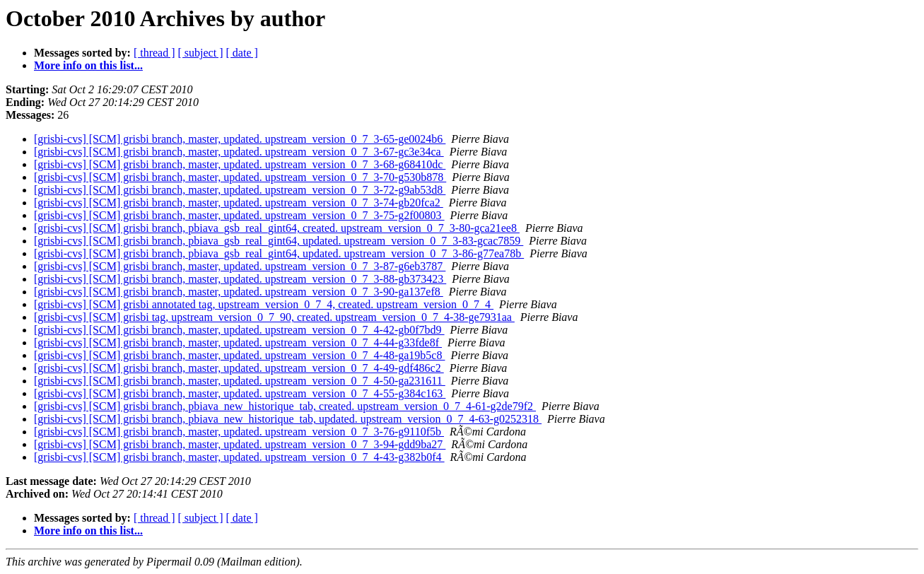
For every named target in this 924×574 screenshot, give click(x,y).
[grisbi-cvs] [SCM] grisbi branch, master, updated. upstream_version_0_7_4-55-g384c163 (240, 393)
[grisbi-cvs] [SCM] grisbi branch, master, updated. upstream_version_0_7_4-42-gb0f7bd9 (239, 330)
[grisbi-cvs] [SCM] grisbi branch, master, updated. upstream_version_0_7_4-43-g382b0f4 (239, 457)
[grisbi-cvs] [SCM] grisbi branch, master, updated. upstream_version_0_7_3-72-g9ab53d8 (240, 190)
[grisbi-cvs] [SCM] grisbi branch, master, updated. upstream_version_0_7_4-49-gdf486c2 (239, 368)
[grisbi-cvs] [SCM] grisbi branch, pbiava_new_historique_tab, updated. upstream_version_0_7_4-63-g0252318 (288, 419)
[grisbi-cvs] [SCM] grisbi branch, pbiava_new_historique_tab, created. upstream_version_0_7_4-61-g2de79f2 (285, 406)
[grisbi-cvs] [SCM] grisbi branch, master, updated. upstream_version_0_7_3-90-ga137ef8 (239, 292)
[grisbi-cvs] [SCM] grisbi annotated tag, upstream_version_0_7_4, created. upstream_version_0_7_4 (264, 304)
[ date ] (242, 53)
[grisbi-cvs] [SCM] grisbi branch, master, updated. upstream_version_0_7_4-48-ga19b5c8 (239, 355)
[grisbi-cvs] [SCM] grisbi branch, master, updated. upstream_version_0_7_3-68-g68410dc (240, 164)
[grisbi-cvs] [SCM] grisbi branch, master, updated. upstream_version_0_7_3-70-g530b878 (240, 177)
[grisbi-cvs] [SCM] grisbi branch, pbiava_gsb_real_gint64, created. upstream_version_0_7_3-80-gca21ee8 (277, 228)
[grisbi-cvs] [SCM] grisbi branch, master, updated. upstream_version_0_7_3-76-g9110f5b (239, 432)
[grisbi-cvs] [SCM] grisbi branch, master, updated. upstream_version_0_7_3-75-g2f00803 (239, 215)
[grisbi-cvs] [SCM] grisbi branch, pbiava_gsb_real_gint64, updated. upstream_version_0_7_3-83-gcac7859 (279, 241)
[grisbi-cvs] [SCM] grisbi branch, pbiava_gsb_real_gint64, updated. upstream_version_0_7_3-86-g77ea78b (279, 253)
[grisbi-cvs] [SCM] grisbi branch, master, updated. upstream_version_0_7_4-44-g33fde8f (238, 342)
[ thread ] (154, 53)
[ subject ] (201, 53)
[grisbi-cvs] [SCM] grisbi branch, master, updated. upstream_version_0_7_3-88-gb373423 (240, 279)
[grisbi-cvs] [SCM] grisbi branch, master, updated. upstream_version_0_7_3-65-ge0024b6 (240, 139)
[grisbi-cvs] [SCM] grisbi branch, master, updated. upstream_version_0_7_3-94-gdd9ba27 (240, 444)
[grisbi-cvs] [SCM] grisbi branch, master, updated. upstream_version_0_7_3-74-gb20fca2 (239, 203)
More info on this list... (88, 65)
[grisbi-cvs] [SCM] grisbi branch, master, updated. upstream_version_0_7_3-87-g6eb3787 (240, 266)
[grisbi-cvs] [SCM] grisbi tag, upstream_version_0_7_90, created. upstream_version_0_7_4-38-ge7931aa (274, 317)
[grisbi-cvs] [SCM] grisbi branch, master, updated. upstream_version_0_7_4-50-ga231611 (240, 381)
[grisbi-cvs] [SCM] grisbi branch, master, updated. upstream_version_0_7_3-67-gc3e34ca (239, 152)
